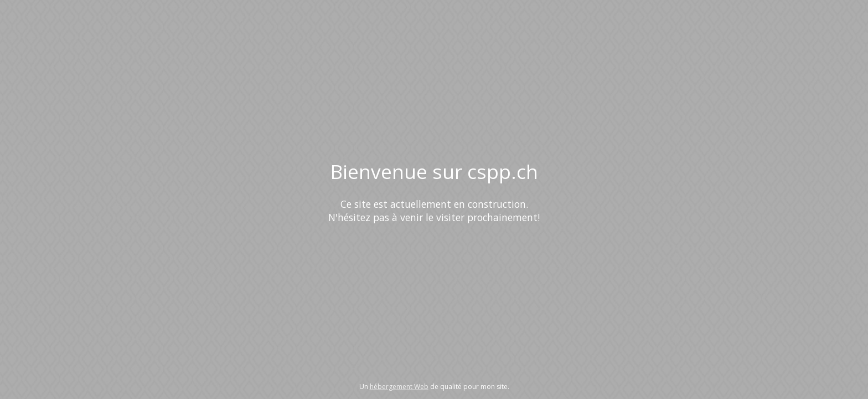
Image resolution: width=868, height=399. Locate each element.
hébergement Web (399, 387)
